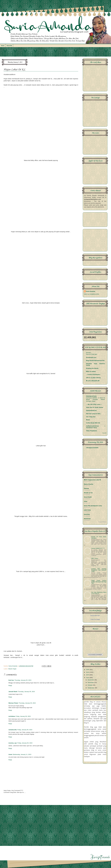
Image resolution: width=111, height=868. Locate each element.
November (91, 682)
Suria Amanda (91, 291)
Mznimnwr (87, 519)
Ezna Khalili (88, 497)
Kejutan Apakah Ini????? (98, 548)
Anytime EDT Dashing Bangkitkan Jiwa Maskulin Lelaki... (99, 570)
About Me (9, 46)
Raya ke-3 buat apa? (92, 354)
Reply (10, 686)
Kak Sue (11, 680)
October (90, 685)
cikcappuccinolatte (92, 448)
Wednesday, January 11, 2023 (22, 754)
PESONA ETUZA (91, 396)
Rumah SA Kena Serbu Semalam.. (99, 537)
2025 (88, 672)
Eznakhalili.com (91, 357)
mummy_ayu (13, 743)
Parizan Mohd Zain (95, 616)
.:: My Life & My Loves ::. (94, 404)
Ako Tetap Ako (91, 417)
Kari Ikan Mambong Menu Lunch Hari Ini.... (99, 593)
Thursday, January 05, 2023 (23, 680)
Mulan (88, 420)
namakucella (13, 730)
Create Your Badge (95, 619)
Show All (104, 433)
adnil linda (87, 510)
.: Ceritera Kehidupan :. (94, 374)
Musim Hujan (12, 669)
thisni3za (87, 514)
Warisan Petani (13, 703)
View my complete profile (92, 294)
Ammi (10, 754)
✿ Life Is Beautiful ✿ (93, 381)
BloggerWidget (102, 522)
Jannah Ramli (13, 692)
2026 (88, 670)
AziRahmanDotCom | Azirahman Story (96, 427)
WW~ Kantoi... (95, 558)
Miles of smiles (91, 371)
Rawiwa (86, 488)
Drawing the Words (92, 368)
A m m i (88, 353)
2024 (88, 675)
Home (3, 46)
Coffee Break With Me (93, 423)
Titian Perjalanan (92, 431)
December (91, 680)
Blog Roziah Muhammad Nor (95, 360)
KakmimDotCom (91, 411)
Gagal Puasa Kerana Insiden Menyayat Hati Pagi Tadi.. (99, 582)
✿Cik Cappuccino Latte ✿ (92, 480)
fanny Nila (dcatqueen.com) (93, 506)
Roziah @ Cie (88, 493)
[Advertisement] (55, 53)
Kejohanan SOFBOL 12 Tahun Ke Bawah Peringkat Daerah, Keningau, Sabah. (96, 400)
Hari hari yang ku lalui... (94, 414)
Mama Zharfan (89, 484)
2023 (88, 678)
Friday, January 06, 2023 (23, 716)
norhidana (12, 716)
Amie (86, 501)
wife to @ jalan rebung (93, 378)
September (91, 688)
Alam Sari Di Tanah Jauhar (95, 407)
